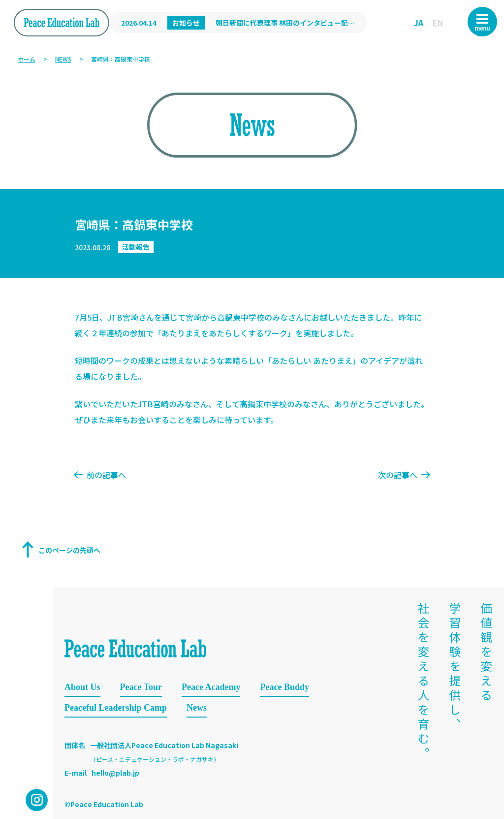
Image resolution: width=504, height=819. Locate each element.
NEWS (63, 59)
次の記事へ (404, 475)
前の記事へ (100, 475)
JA (419, 23)
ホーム (27, 59)
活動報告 (136, 247)
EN (438, 23)
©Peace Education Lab (104, 804)
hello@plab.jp (115, 773)
